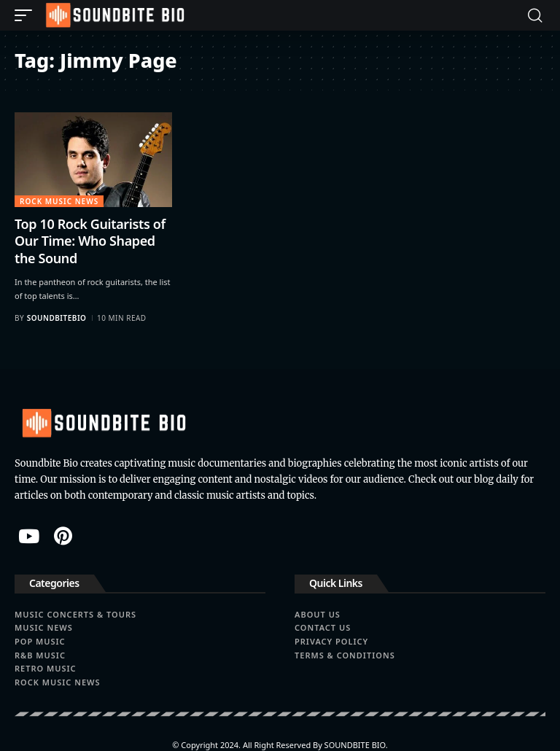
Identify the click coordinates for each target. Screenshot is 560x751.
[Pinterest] (63, 536)
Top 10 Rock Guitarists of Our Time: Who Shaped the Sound (90, 241)
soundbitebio (57, 318)
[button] (27, 15)
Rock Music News (59, 201)
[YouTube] (29, 536)
